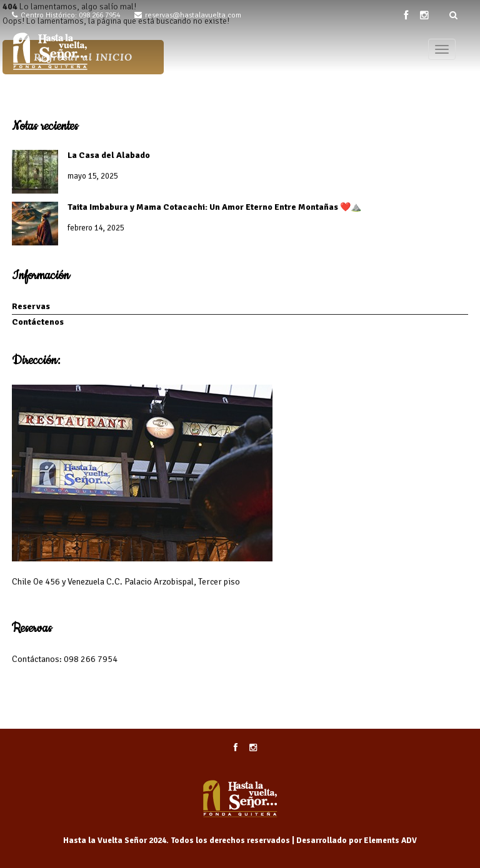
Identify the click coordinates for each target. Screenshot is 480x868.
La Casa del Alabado (109, 155)
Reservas (31, 306)
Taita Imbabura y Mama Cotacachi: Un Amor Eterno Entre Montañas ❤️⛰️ (214, 207)
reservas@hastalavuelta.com (193, 15)
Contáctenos (38, 322)
